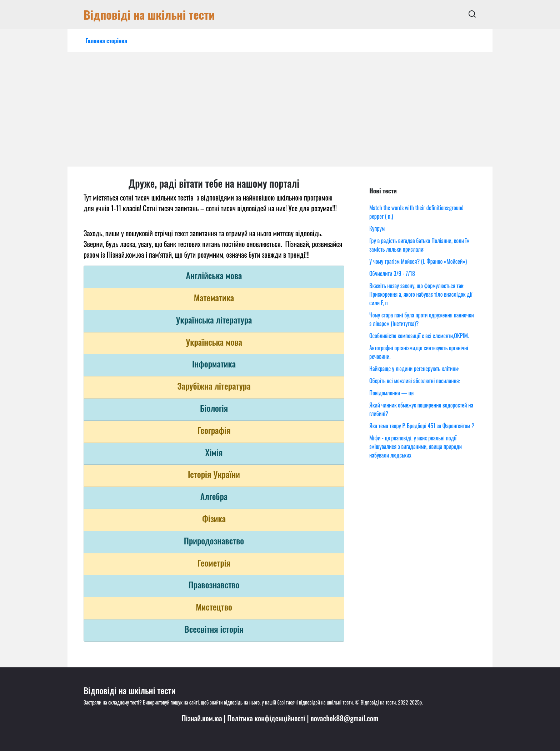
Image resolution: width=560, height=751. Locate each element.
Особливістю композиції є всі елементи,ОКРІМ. (419, 336)
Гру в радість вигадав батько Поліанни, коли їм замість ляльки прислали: (419, 245)
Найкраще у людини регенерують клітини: (414, 369)
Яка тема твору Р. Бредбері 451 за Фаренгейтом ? (422, 426)
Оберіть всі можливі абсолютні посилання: (415, 381)
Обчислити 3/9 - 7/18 (392, 273)
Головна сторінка (106, 41)
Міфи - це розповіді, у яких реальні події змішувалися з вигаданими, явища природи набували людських (416, 446)
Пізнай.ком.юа (202, 718)
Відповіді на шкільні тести (149, 14)
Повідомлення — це (391, 393)
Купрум (377, 228)
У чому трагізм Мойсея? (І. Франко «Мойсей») (418, 261)
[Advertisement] (280, 113)
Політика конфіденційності (266, 718)
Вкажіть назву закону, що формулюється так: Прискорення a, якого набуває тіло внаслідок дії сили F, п (421, 294)
